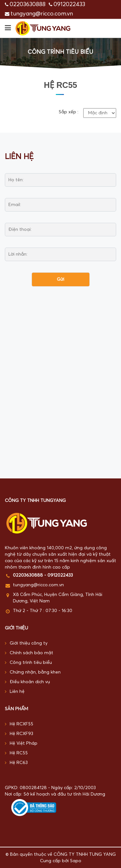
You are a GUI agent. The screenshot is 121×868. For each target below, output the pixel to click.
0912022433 (69, 5)
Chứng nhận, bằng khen (33, 672)
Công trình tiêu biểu (28, 663)
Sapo (76, 861)
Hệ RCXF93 (19, 734)
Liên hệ (15, 692)
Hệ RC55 (16, 753)
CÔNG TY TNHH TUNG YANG (85, 854)
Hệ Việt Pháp (21, 744)
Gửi (60, 279)
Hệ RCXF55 (19, 724)
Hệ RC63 (16, 763)
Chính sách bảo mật (29, 653)
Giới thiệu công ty (26, 643)
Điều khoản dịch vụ (27, 682)
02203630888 (28, 5)
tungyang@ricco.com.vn (42, 14)
